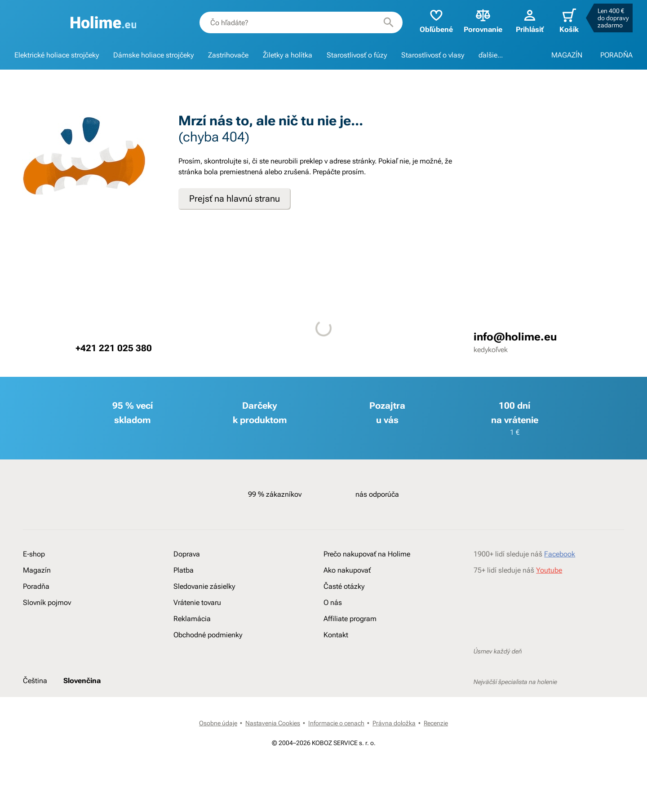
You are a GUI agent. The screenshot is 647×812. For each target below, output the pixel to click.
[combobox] (301, 22)
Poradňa (36, 586)
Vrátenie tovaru (197, 602)
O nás (333, 602)
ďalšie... (491, 55)
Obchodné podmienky (208, 635)
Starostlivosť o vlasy (433, 55)
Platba (184, 570)
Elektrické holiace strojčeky (57, 55)
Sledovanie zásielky (204, 586)
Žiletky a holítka (288, 55)
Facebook (560, 554)
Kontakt (336, 635)
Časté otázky (344, 586)
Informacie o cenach (336, 723)
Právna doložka (394, 723)
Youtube (549, 570)
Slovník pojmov (47, 602)
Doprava (187, 554)
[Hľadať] (389, 22)
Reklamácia (192, 619)
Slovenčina (82, 681)
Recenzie (436, 723)
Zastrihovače (228, 55)
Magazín (37, 570)
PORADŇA (616, 55)
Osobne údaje (218, 723)
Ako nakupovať (347, 570)
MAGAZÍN (567, 55)
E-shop (34, 554)
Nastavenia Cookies (273, 723)
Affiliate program (350, 619)
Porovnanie (483, 20)
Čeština (35, 681)
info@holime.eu (515, 337)
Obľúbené (436, 20)
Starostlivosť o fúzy (357, 55)
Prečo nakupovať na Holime (367, 554)
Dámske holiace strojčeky (153, 55)
